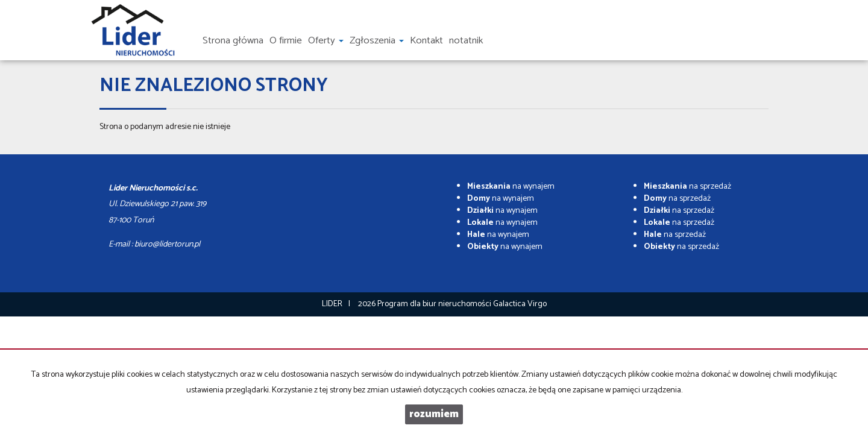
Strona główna (233, 41)
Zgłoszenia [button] (377, 41)
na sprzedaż (687, 187)
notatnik (466, 41)
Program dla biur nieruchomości (435, 304)
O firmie (286, 41)
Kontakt (426, 41)
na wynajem (511, 187)
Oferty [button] (326, 41)
